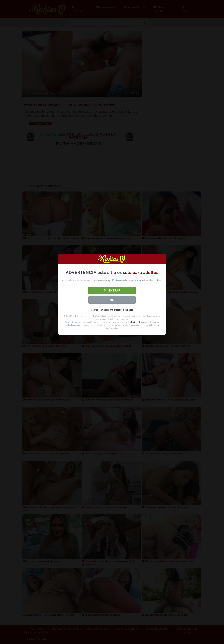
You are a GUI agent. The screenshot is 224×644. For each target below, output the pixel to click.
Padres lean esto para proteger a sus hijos (112, 310)
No (112, 300)
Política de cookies (140, 322)
